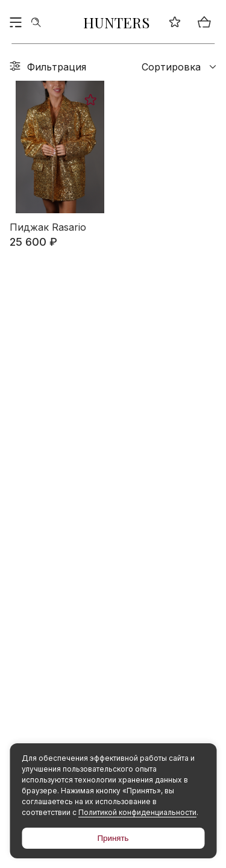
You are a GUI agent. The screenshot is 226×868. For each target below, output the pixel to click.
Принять (113, 838)
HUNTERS (117, 22)
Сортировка (179, 67)
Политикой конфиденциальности (137, 812)
